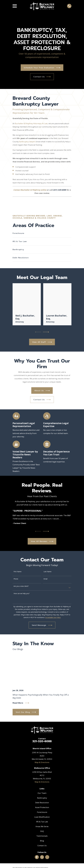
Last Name (47, 572)
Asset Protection (42, 807)
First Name (17, 572)
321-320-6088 (42, 741)
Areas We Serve (42, 826)
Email (45, 579)
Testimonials (42, 836)
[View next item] (46, 332)
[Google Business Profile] (47, 857)
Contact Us (42, 845)
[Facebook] (37, 857)
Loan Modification (42, 817)
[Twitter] (42, 857)
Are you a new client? (21, 586)
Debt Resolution (42, 803)
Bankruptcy (42, 798)
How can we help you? (21, 594)
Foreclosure (42, 812)
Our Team (42, 793)
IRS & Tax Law (42, 822)
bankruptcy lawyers (27, 142)
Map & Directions (42, 762)
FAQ (42, 831)
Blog (42, 841)
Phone (16, 579)
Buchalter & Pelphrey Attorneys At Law (31, 123)
